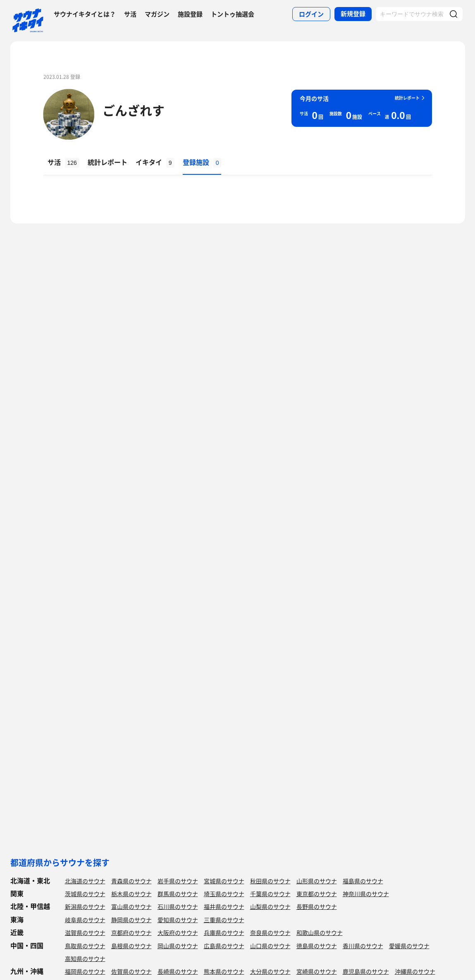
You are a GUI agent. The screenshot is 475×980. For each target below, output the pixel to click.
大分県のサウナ (270, 971)
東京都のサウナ (317, 894)
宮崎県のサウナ (317, 971)
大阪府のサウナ (178, 932)
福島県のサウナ (363, 881)
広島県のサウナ (224, 946)
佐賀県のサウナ (131, 971)
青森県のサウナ (131, 881)
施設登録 (190, 14)
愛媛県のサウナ (409, 946)
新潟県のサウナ (85, 906)
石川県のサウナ (178, 906)
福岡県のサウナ (85, 971)
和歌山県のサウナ (320, 932)
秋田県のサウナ (270, 881)
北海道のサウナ (85, 881)
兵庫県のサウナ (224, 932)
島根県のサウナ (131, 946)
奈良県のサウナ (270, 932)
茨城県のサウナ (85, 894)
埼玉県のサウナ (224, 894)
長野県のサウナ (317, 906)
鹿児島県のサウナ (366, 971)
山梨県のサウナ (270, 906)
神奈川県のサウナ (366, 894)
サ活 (130, 14)
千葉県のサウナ (270, 894)
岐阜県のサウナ (85, 920)
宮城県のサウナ (224, 881)
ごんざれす (134, 110)
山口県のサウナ (270, 946)
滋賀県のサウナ (85, 932)
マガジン (157, 14)
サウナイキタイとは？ (85, 14)
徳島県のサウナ (317, 946)
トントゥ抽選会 (233, 14)
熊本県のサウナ (224, 971)
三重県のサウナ (224, 920)
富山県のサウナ (131, 906)
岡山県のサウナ (178, 946)
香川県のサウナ (363, 946)
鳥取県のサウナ (85, 946)
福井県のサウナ (224, 906)
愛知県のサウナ (178, 920)
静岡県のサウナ (131, 920)
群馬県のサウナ (178, 894)
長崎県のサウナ (178, 971)
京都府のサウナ (131, 932)
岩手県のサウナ (178, 881)
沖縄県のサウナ (415, 971)
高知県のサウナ (85, 959)
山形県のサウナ (317, 881)
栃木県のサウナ (131, 894)
